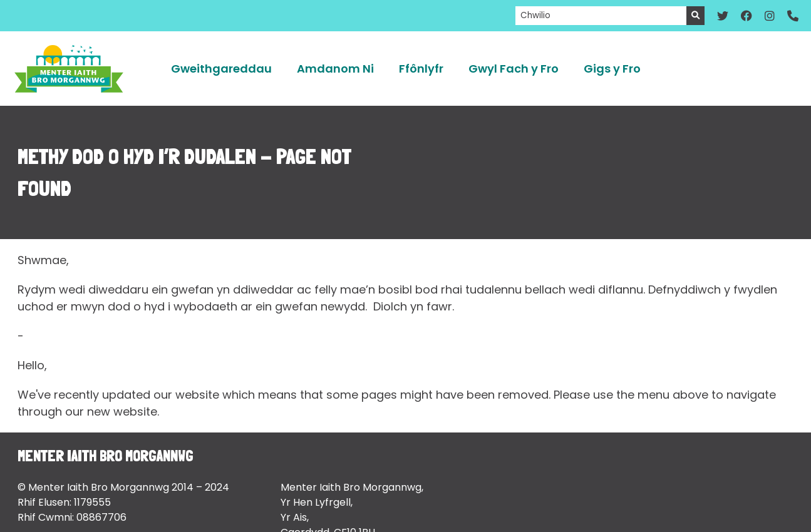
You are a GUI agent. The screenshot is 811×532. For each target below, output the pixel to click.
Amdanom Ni (335, 69)
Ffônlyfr (421, 69)
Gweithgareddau (221, 69)
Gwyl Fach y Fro (514, 69)
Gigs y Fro (612, 69)
